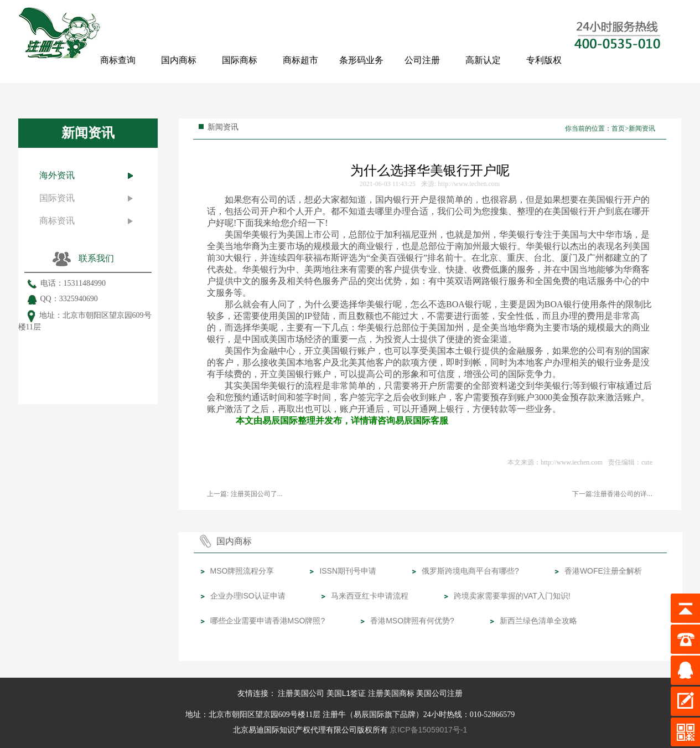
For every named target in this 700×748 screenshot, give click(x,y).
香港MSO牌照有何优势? (412, 621)
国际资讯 (57, 198)
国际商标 (240, 60)
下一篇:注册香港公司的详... (612, 494)
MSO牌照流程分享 (242, 571)
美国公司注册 (439, 693)
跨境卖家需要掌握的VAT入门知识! (512, 596)
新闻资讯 (642, 128)
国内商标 (179, 60)
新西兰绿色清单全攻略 (538, 621)
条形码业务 (361, 60)
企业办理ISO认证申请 (248, 596)
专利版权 (544, 60)
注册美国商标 (391, 693)
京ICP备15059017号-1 (428, 730)
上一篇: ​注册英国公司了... (245, 494)
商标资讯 (57, 221)
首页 (618, 128)
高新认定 (483, 60)
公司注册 (422, 60)
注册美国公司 (301, 693)
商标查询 (118, 60)
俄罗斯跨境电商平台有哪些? (470, 571)
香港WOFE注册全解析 (603, 571)
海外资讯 (57, 175)
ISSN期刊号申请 (348, 571)
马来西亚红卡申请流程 (370, 596)
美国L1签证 (346, 693)
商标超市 (300, 60)
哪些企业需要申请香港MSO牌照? (268, 621)
